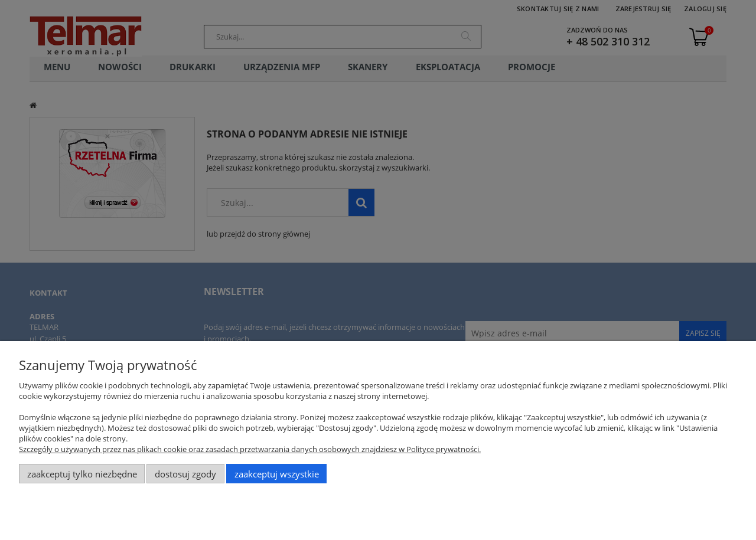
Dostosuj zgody (185, 474)
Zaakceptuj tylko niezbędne (82, 474)
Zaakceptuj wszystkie (277, 474)
